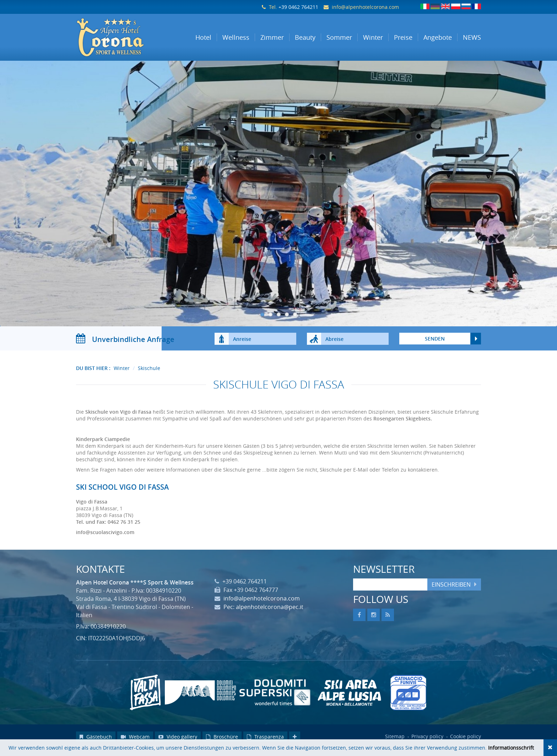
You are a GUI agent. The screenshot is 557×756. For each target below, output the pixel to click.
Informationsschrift (511, 748)
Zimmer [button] (272, 37)
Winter (122, 375)
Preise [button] (403, 37)
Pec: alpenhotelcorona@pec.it (263, 614)
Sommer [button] (339, 37)
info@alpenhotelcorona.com (365, 7)
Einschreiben (451, 592)
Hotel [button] (203, 37)
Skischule (149, 375)
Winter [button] (373, 37)
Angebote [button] (438, 37)
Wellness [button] (236, 37)
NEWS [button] (472, 37)
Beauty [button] (305, 37)
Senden (435, 346)
